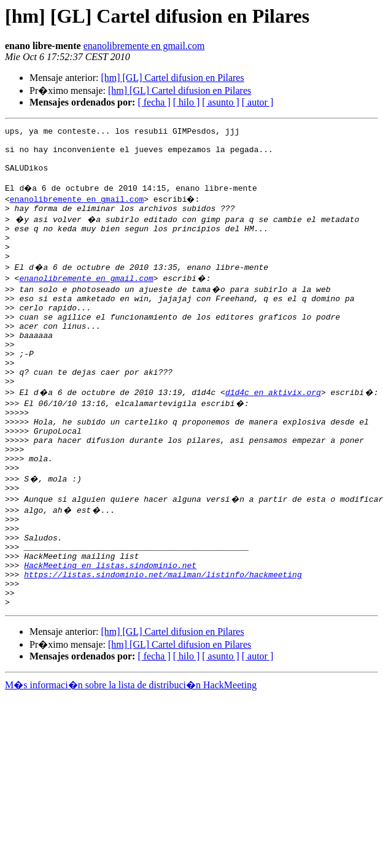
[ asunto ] (220, 102)
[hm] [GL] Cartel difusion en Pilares (172, 78)
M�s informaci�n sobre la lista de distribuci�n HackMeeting (131, 757)
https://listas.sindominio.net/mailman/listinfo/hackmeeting (163, 640)
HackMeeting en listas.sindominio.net (110, 629)
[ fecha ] (154, 102)
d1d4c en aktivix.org (273, 431)
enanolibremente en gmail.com (144, 46)
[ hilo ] (187, 102)
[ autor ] (258, 102)
